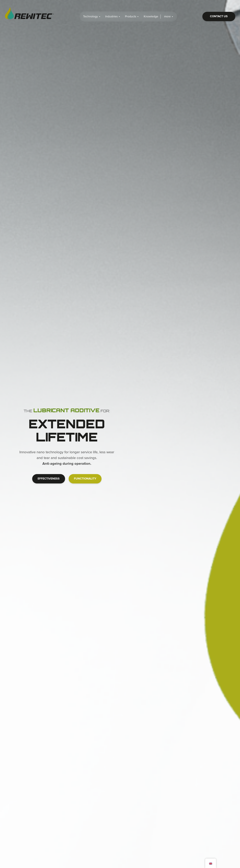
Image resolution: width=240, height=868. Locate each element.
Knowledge (151, 16)
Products (132, 16)
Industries (113, 16)
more (169, 16)
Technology (92, 16)
